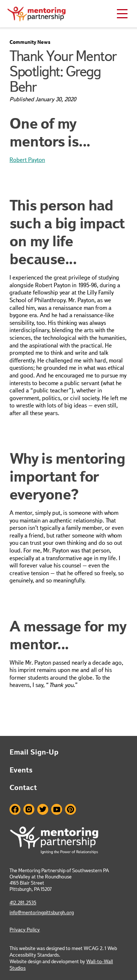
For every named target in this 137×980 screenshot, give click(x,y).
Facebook (15, 809)
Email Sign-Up (34, 752)
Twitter (43, 809)
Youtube (57, 809)
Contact (23, 787)
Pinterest (71, 809)
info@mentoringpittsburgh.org (42, 912)
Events (21, 770)
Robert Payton (27, 160)
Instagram (29, 809)
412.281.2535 (23, 903)
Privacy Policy (25, 930)
